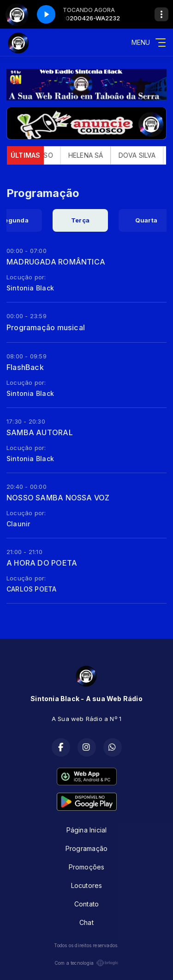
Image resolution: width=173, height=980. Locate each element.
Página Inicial (87, 830)
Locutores (87, 885)
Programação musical (46, 327)
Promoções (87, 867)
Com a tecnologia (86, 963)
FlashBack (25, 367)
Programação (86, 848)
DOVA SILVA (142, 155)
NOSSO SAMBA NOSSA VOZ (58, 498)
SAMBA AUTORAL (40, 432)
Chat (86, 922)
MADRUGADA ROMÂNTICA (56, 262)
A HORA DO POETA (42, 563)
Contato (86, 904)
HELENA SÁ (91, 155)
